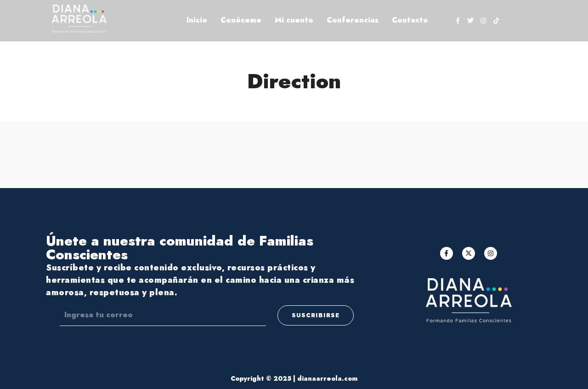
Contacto (410, 20)
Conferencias (353, 20)
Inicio (197, 20)
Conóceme (241, 20)
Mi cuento (294, 20)
